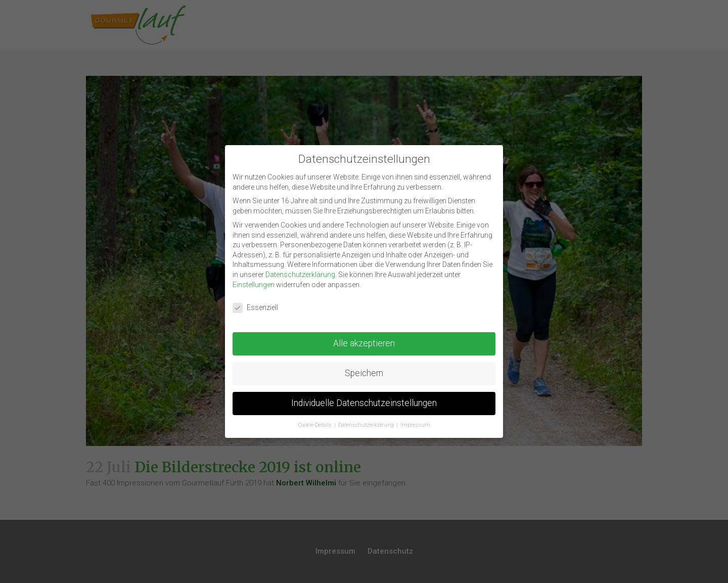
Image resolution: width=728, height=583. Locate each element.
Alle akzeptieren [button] (364, 343)
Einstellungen (254, 285)
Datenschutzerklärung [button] (367, 425)
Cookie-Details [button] (316, 425)
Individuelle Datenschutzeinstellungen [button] (364, 403)
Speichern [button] (364, 373)
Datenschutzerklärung (300, 275)
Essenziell (255, 308)
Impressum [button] (415, 425)
